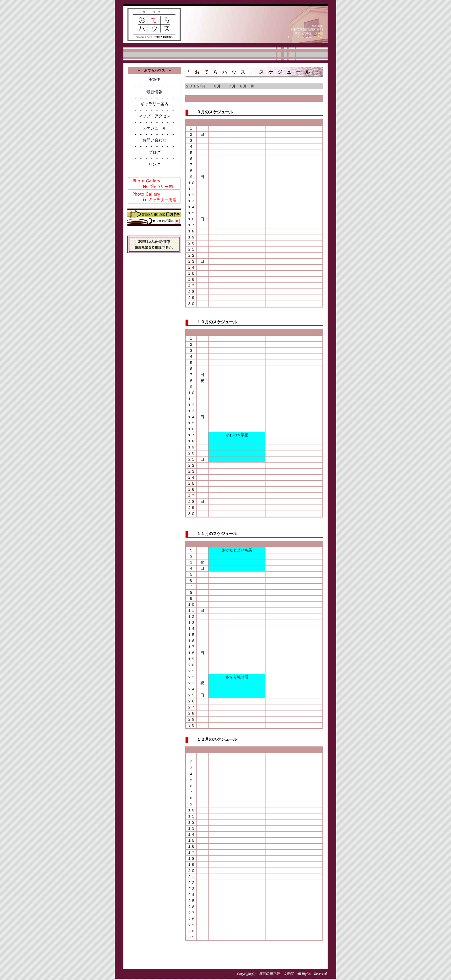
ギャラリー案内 (154, 104)
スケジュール (154, 128)
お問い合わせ (154, 140)
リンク (154, 164)
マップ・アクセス (154, 116)
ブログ (154, 152)
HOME (154, 80)
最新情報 (154, 92)
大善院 (319, 33)
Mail (321, 37)
